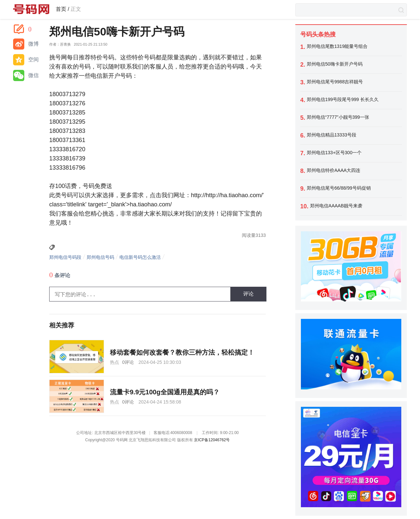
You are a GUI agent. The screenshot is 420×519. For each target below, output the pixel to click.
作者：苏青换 (60, 44)
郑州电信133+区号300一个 (334, 153)
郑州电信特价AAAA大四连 (334, 170)
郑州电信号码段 (65, 257)
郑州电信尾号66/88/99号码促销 (339, 188)
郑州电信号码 (100, 257)
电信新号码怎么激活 (140, 257)
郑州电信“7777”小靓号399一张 (338, 117)
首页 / (63, 9)
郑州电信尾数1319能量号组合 (337, 46)
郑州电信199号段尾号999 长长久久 (343, 99)
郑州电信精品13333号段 (332, 135)
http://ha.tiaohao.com (233, 195)
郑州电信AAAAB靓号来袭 (336, 206)
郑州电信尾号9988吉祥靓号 (335, 82)
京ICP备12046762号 (212, 440)
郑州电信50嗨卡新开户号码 (335, 64)
